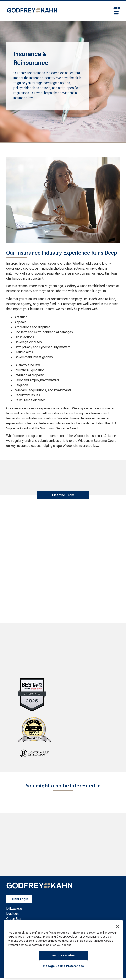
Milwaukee (14, 909)
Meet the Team (63, 495)
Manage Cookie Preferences (63, 966)
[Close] (117, 927)
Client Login (19, 899)
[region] (63, 949)
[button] (116, 11)
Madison (12, 914)
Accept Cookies (63, 956)
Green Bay (14, 919)
